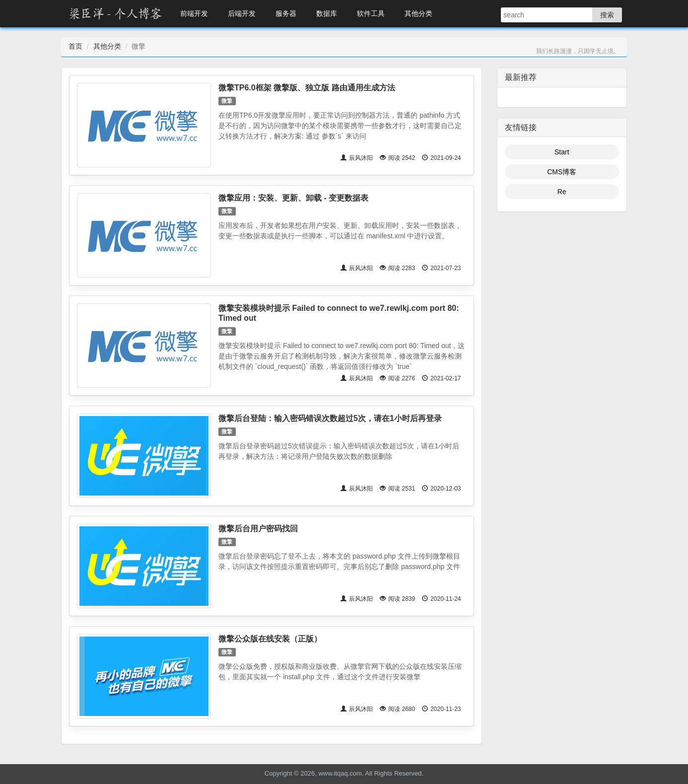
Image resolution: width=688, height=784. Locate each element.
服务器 (286, 13)
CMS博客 (562, 172)
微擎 (227, 101)
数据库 (327, 13)
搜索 (607, 15)
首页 (75, 46)
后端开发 (242, 13)
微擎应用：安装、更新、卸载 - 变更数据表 (293, 198)
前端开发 (194, 13)
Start (562, 152)
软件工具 (371, 13)
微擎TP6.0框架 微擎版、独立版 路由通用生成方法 (307, 88)
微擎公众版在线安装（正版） (270, 639)
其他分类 (418, 13)
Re (562, 192)
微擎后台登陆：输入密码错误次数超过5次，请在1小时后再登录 (330, 418)
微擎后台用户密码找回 (258, 529)
